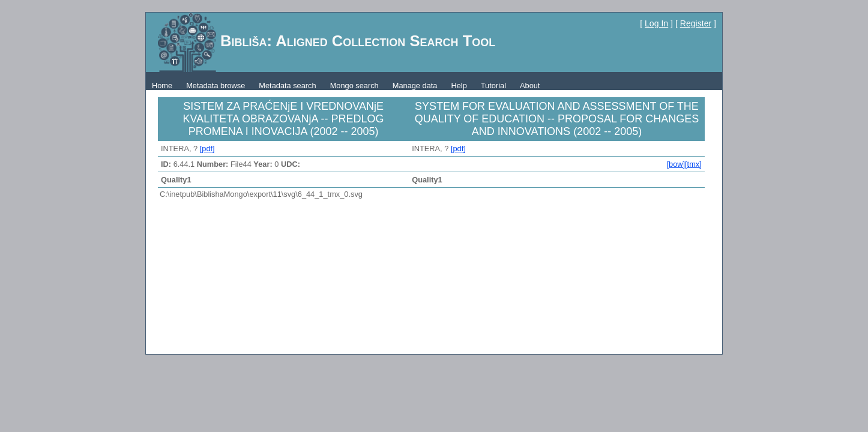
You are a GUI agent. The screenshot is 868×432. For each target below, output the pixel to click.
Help (459, 85)
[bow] (676, 164)
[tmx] (693, 164)
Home (162, 85)
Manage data (415, 85)
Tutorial (493, 85)
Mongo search (354, 85)
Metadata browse (215, 85)
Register (696, 23)
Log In (656, 23)
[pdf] (207, 148)
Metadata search (287, 85)
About (530, 85)
